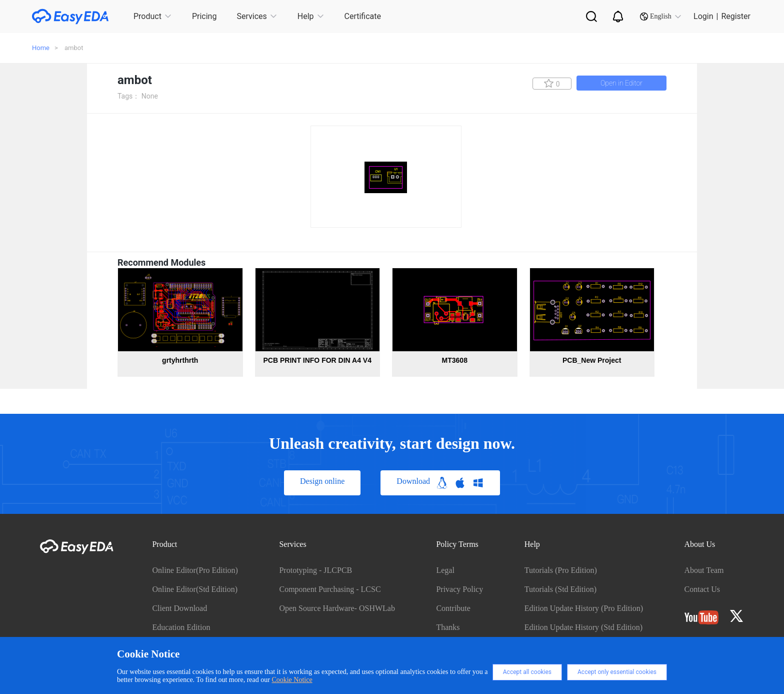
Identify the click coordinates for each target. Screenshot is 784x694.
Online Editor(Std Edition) (195, 589)
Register (736, 16)
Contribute (453, 608)
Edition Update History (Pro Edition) (584, 608)
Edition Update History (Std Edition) (583, 627)
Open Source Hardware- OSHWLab (337, 608)
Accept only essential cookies (617, 672)
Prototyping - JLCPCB (315, 570)
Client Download (179, 608)
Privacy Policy (459, 589)
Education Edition (181, 627)
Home (41, 48)
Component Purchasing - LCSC (330, 589)
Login (703, 16)
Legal (445, 570)
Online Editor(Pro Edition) (195, 570)
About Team (704, 570)
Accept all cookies (527, 672)
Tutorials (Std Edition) (560, 589)
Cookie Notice (292, 680)
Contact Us (702, 589)
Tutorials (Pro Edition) (561, 570)
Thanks (448, 627)
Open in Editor (621, 83)
